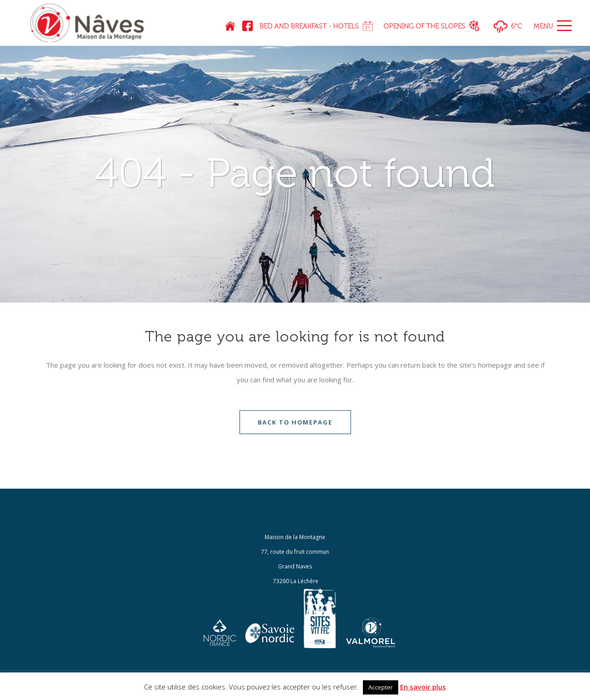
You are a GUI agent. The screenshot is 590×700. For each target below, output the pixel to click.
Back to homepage (295, 422)
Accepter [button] (381, 687)
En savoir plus (423, 687)
